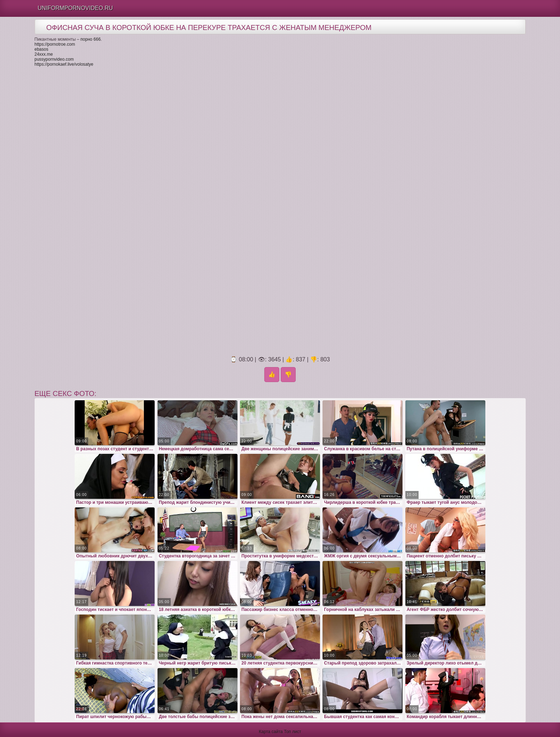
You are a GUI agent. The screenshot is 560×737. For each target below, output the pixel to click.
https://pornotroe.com (55, 44)
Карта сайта (271, 732)
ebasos (42, 49)
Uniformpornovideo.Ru (76, 8)
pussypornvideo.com (54, 59)
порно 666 (91, 39)
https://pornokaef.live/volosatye (64, 64)
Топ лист (292, 732)
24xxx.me (44, 54)
